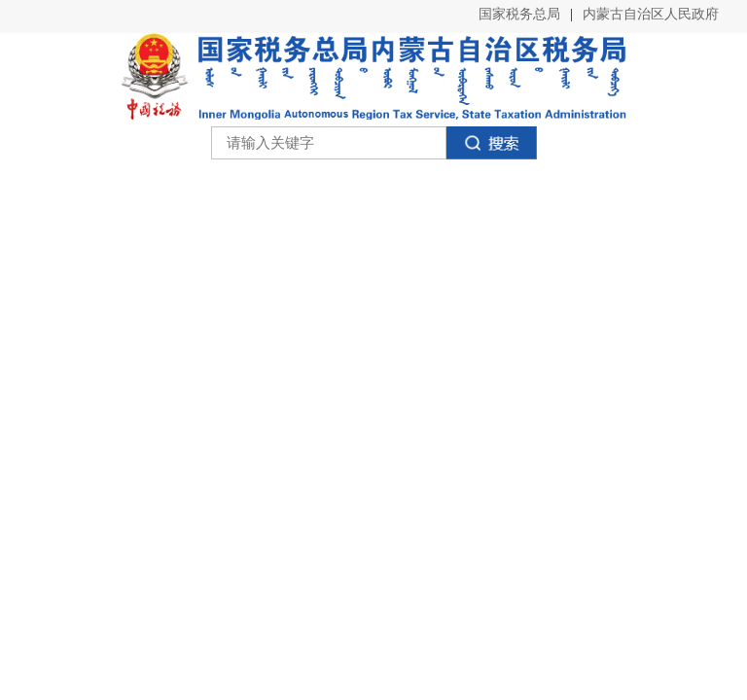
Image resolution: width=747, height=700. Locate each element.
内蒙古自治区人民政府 (651, 14)
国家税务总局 (519, 14)
